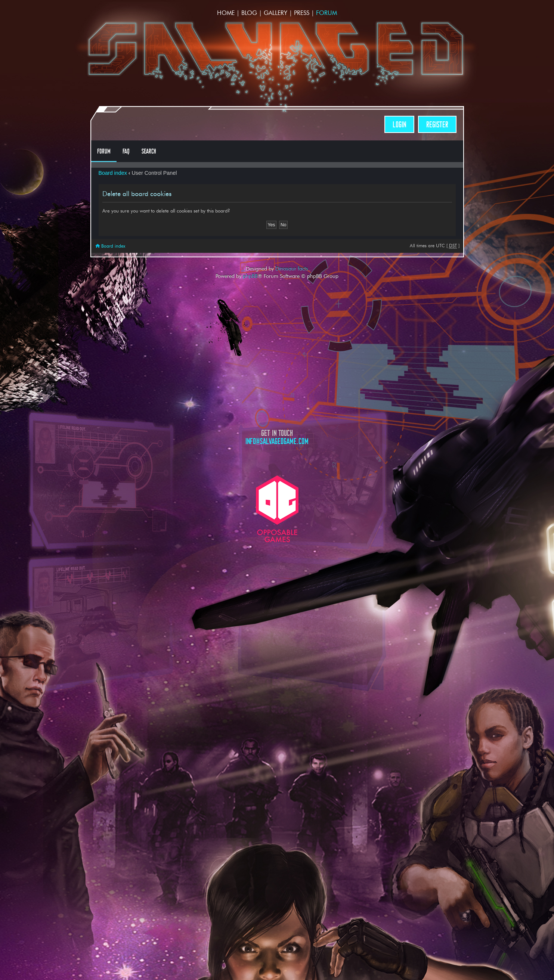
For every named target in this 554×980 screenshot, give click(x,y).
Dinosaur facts (292, 269)
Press (302, 13)
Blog (249, 13)
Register (437, 125)
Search (149, 151)
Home (226, 13)
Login (399, 125)
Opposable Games (277, 509)
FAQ (126, 151)
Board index (113, 173)
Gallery (276, 13)
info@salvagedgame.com (277, 441)
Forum (326, 13)
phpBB (250, 276)
